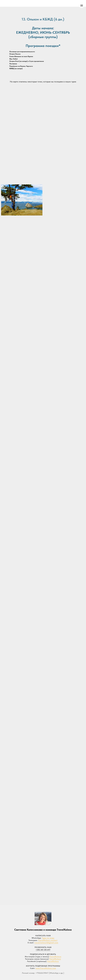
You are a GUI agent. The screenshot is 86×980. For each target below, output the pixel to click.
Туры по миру (48, 938)
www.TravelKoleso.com (46, 968)
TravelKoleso (55, 957)
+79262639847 (42, 973)
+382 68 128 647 (43, 950)
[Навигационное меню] (82, 6)
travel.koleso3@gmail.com (46, 943)
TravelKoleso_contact (48, 940)
